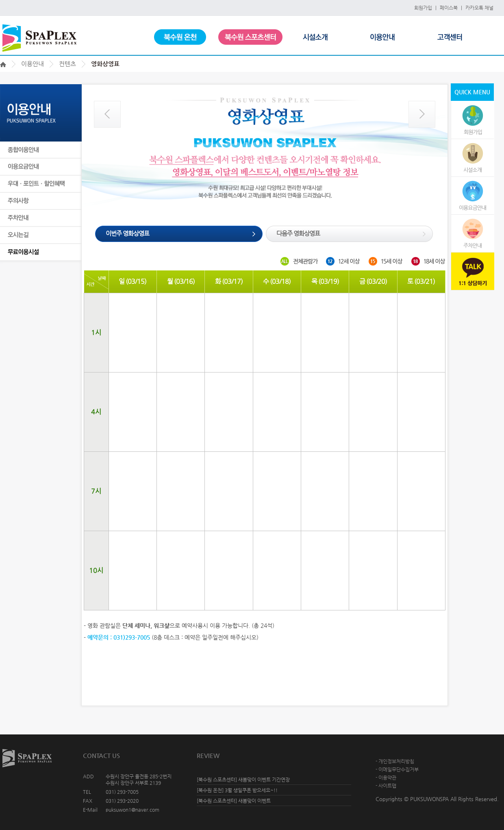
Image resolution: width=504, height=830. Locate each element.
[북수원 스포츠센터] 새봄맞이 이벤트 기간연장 (243, 780)
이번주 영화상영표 (127, 233)
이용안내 (33, 64)
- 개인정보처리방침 (395, 761)
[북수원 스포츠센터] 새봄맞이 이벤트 (234, 801)
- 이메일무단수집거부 (397, 769)
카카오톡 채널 (479, 8)
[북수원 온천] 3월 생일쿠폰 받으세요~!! (237, 790)
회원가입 (423, 8)
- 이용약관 (386, 778)
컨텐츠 (67, 64)
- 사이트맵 (386, 786)
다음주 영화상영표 (298, 233)
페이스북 (449, 8)
